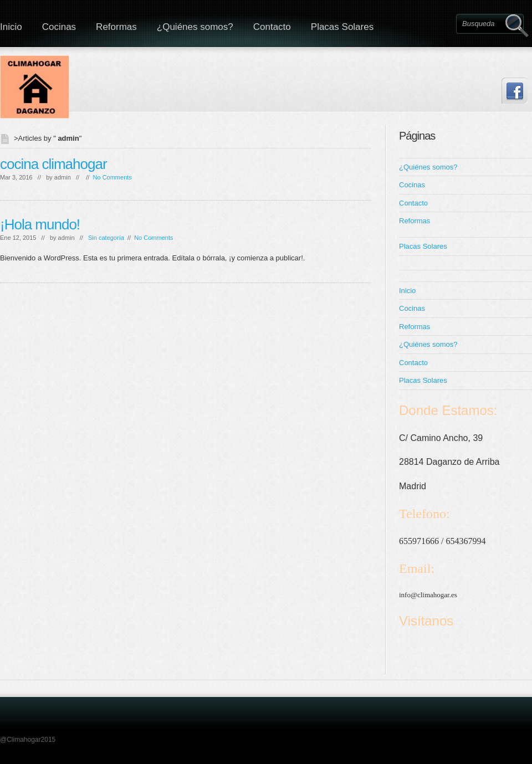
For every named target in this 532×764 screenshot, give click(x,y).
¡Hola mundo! (40, 224)
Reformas (116, 27)
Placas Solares (342, 27)
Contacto (272, 27)
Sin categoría (106, 238)
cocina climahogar (53, 164)
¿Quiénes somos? (195, 27)
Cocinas (59, 27)
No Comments (112, 177)
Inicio (407, 291)
